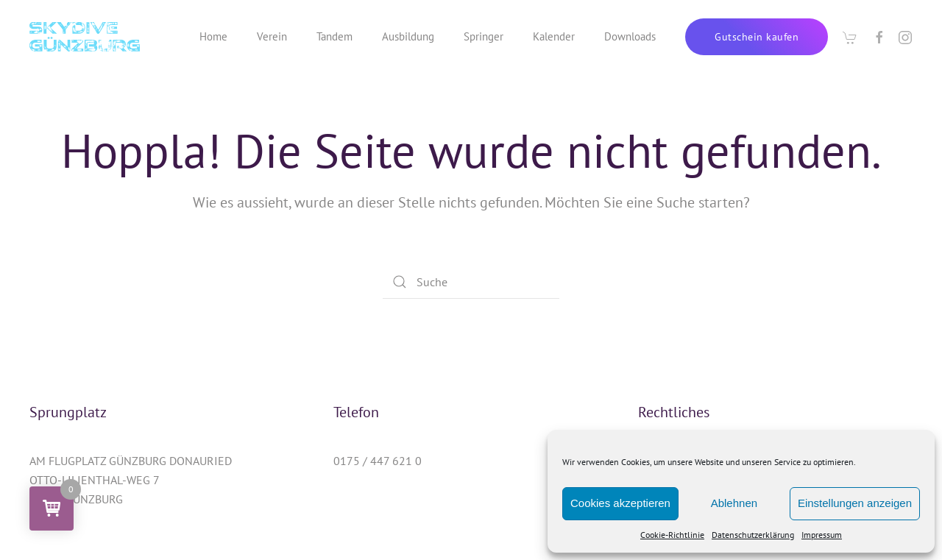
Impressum (822, 535)
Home (213, 36)
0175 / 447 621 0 (378, 461)
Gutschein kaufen (757, 37)
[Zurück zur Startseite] (85, 37)
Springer (484, 36)
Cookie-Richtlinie (672, 535)
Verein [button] (272, 36)
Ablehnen (734, 503)
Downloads (630, 36)
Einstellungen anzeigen (855, 503)
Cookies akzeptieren (620, 503)
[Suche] (471, 282)
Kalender (554, 36)
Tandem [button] (334, 36)
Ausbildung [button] (408, 36)
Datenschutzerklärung (753, 535)
